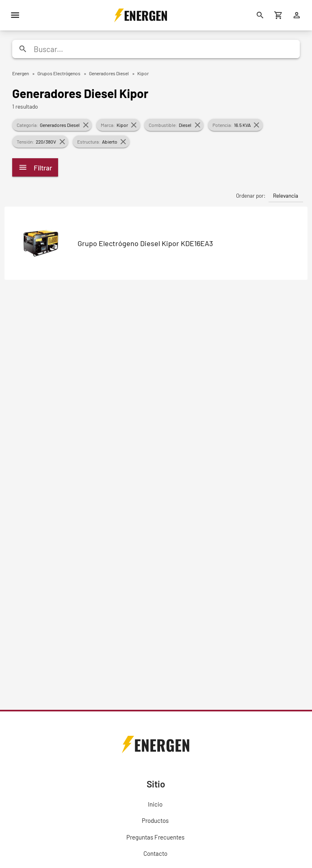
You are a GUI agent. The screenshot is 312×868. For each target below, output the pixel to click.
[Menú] (15, 15)
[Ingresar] (297, 15)
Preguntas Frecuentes (155, 837)
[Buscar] (260, 15)
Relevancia (286, 195)
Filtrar (35, 167)
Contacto (155, 853)
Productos (155, 820)
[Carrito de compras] (278, 15)
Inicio (155, 804)
